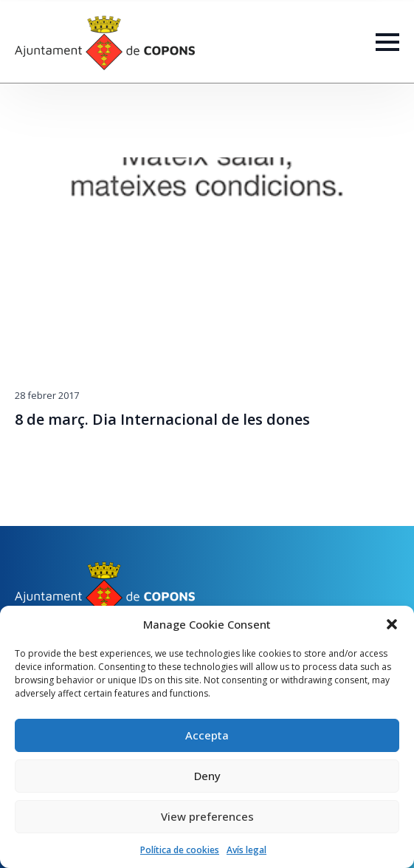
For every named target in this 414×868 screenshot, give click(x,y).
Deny (207, 776)
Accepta (207, 735)
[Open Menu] (387, 42)
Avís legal (246, 850)
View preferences (207, 816)
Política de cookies (180, 850)
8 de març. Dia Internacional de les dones (162, 420)
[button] (392, 624)
